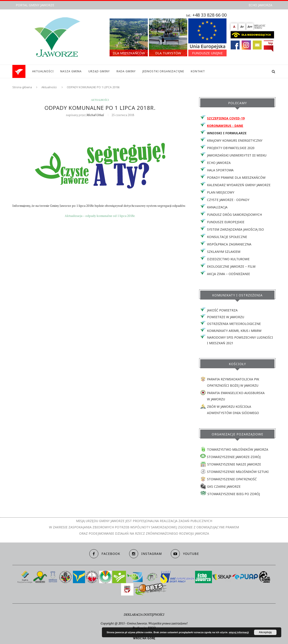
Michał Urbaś (95, 115)
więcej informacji (239, 632)
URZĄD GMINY (99, 71)
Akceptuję (265, 632)
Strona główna (22, 87)
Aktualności (49, 87)
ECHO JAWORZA (260, 5)
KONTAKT (198, 71)
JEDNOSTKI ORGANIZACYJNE (163, 71)
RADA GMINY (126, 71)
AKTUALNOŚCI (43, 71)
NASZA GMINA (71, 71)
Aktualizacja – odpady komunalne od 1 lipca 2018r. (100, 216)
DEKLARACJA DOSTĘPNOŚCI (144, 614)
